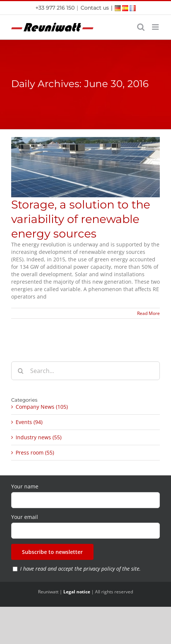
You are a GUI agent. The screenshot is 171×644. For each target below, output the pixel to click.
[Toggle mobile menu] (156, 27)
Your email (25, 517)
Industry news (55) (39, 437)
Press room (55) (35, 452)
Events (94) (29, 422)
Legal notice (77, 592)
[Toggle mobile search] (141, 27)
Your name (25, 486)
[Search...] (85, 371)
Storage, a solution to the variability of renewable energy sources (81, 219)
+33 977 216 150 (56, 8)
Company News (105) (42, 407)
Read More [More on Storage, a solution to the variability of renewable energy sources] (148, 313)
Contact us (95, 8)
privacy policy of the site (111, 569)
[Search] (20, 371)
